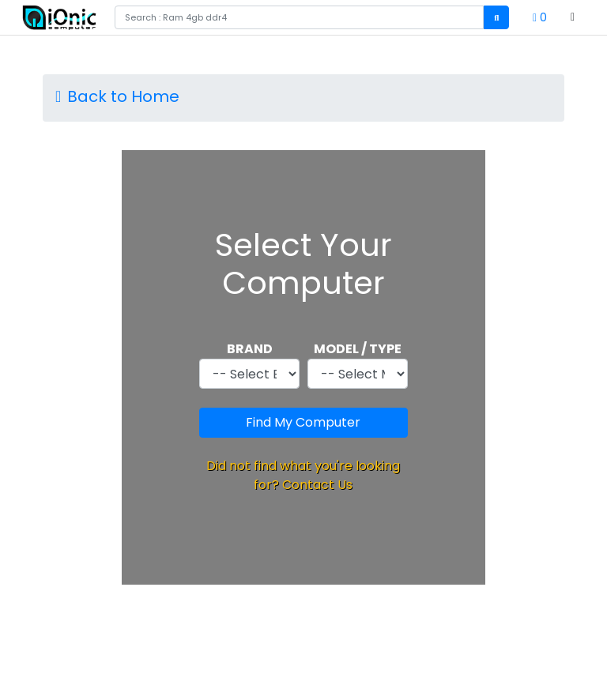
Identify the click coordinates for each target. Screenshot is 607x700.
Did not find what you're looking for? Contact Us (303, 475)
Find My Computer (303, 422)
